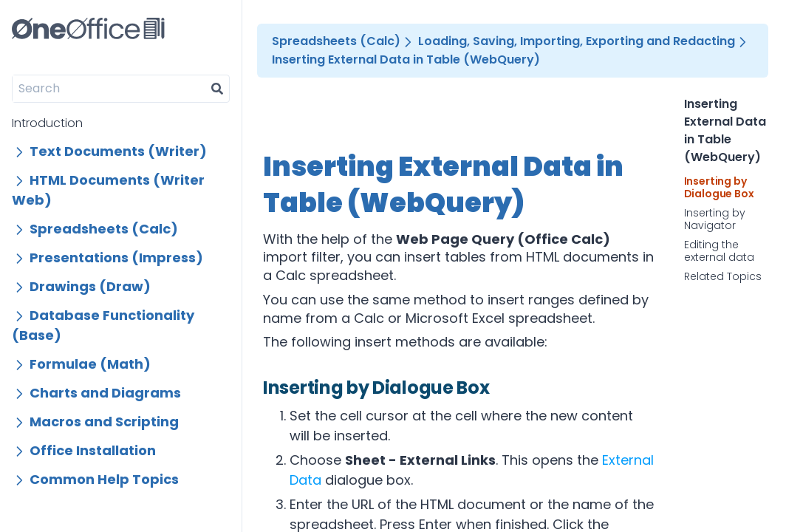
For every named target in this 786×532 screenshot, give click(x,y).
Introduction (47, 123)
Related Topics (723, 277)
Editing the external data (719, 252)
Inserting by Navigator (715, 220)
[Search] (109, 89)
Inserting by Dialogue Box (719, 188)
